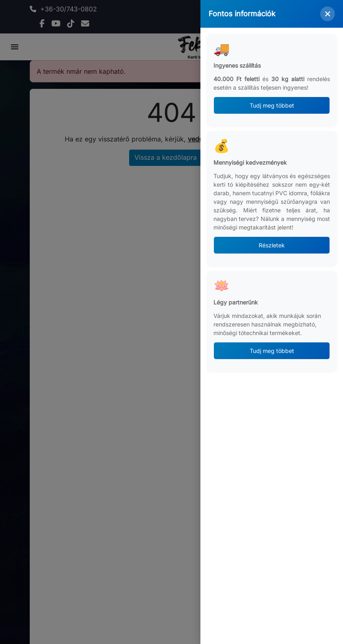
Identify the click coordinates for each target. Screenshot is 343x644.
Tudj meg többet (272, 105)
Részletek (272, 245)
